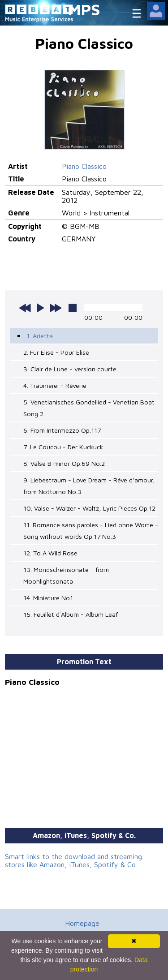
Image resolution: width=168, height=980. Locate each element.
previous (25, 308)
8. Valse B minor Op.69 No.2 (64, 463)
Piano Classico (84, 166)
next (56, 308)
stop (73, 308)
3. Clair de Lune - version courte (70, 369)
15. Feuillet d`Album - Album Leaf (71, 614)
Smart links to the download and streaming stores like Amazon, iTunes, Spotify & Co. (73, 860)
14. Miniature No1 (48, 598)
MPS (84, 9)
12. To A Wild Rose (50, 553)
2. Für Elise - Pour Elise (56, 352)
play (40, 308)
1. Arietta (40, 336)
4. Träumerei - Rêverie (55, 385)
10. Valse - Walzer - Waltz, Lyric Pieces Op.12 (89, 508)
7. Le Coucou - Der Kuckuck (63, 447)
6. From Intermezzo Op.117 (62, 430)
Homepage (82, 923)
